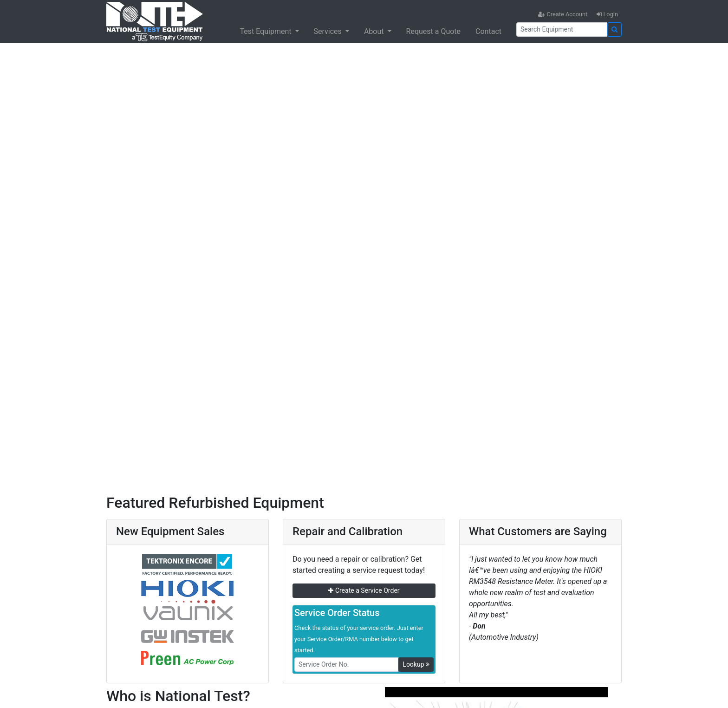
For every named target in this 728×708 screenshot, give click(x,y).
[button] (55, 256)
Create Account (563, 14)
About (375, 31)
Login (607, 14)
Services (329, 31)
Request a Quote (434, 31)
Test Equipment (266, 31)
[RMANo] (346, 665)
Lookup (416, 664)
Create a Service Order (364, 590)
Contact (488, 31)
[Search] (562, 29)
